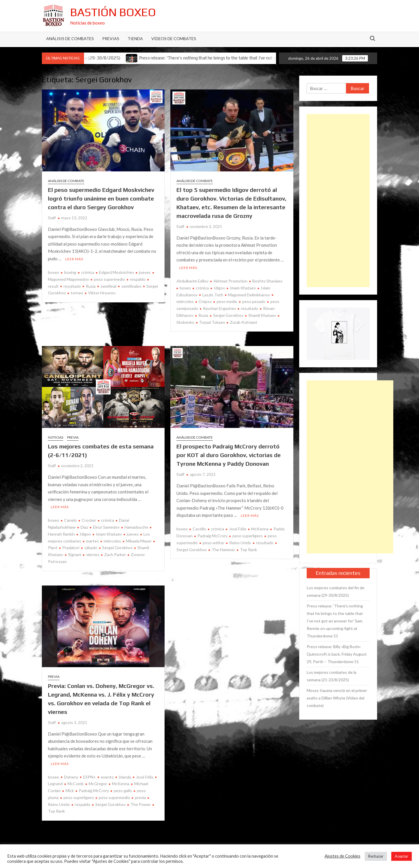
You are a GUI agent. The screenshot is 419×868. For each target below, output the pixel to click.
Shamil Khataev (262, 315)
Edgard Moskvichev (117, 272)
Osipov (205, 301)
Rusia (91, 286)
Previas (111, 39)
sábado (91, 548)
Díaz (84, 527)
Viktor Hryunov (102, 293)
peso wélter (214, 543)
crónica (88, 272)
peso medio (227, 301)
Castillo (199, 529)
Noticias (56, 437)
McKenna (260, 529)
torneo (77, 293)
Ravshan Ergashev (219, 308)
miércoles (112, 541)
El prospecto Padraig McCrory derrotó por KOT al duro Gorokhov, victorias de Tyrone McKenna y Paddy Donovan (229, 455)
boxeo (54, 272)
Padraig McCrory (213, 536)
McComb (76, 784)
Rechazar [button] (376, 856)
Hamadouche (136, 527)
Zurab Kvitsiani (243, 322)
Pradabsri (71, 548)
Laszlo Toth (213, 295)
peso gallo (123, 791)
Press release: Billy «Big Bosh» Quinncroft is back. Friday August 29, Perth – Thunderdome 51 (337, 654)
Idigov (219, 288)
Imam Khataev (243, 288)
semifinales (131, 286)
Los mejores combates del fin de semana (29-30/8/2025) (336, 591)
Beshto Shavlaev (267, 281)
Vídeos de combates (174, 39)
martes (92, 541)
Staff (52, 218)
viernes (93, 554)
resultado (72, 286)
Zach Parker (115, 554)
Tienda (135, 39)
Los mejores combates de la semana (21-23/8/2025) (332, 676)
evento (107, 777)
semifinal (108, 286)
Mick (70, 791)
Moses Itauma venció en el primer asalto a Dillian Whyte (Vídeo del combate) (337, 698)
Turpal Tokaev (212, 322)
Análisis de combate (66, 181)
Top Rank (248, 550)
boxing (70, 272)
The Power (141, 804)
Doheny (71, 777)
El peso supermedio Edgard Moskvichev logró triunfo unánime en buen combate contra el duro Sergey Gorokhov (101, 198)
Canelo (70, 520)
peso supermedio (109, 279)
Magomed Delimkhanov (249, 295)
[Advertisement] (338, 201)
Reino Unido (240, 543)
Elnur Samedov (106, 527)
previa (140, 797)
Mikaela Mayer (139, 541)
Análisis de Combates (70, 39)
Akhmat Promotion (230, 281)
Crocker (89, 520)
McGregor (98, 784)
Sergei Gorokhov (228, 315)
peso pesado (254, 301)
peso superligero (248, 536)
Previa (73, 437)
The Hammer (223, 550)
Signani (75, 554)
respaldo (138, 279)
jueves (145, 272)
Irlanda (125, 777)
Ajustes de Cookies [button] (342, 856)
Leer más (74, 259)
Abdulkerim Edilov (192, 281)
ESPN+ (90, 777)
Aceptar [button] (402, 856)
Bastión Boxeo (113, 12)
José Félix (238, 529)
